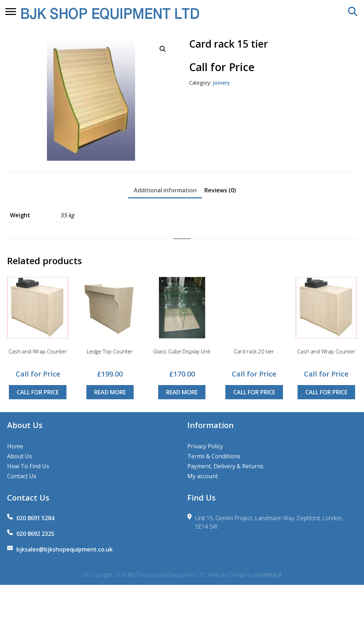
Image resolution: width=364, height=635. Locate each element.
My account (203, 476)
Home (15, 446)
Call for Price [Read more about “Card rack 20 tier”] (254, 392)
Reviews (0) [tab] (220, 190)
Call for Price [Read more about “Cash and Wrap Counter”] (38, 392)
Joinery (221, 83)
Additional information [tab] (165, 190)
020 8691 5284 (35, 518)
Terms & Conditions (214, 456)
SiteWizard (268, 575)
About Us (20, 456)
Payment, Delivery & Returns (225, 466)
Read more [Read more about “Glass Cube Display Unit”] (182, 392)
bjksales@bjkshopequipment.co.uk (65, 549)
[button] (163, 49)
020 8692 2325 (35, 534)
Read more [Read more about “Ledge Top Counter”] (110, 392)
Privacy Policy (205, 446)
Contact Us (22, 476)
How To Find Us (28, 466)
